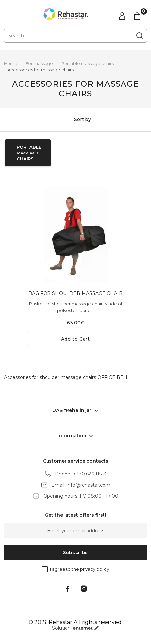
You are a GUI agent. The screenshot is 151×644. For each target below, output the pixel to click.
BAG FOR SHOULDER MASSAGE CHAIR (75, 293)
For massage (39, 63)
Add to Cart (75, 339)
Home (11, 63)
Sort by (75, 120)
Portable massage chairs (87, 63)
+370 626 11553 (90, 474)
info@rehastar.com (89, 485)
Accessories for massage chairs (41, 70)
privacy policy (94, 569)
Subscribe (75, 552)
